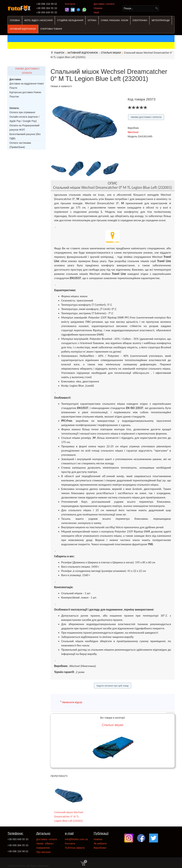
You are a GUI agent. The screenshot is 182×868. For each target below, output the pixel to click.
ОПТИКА (92, 20)
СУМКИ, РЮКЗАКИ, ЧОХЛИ (114, 20)
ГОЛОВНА (15, 20)
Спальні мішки (113, 725)
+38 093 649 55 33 (18, 839)
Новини (98, 8)
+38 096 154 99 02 (18, 851)
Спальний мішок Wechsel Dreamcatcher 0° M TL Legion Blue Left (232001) (69, 817)
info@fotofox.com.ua (76, 839)
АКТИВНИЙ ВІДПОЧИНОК (23, 29)
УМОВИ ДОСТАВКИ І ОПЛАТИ (146, 117)
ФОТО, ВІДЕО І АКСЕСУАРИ (38, 20)
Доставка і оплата (104, 4)
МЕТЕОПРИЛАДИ (161, 20)
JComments (170, 713)
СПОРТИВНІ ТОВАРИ (51, 29)
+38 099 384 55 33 (18, 845)
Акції (96, 12)
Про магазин (43, 852)
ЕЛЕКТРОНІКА (140, 20)
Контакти (70, 4)
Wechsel (133, 132)
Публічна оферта (75, 848)
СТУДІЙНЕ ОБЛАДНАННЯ (70, 20)
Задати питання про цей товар (113, 686)
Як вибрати (100, 844)
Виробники (100, 848)
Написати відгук (72, 702)
